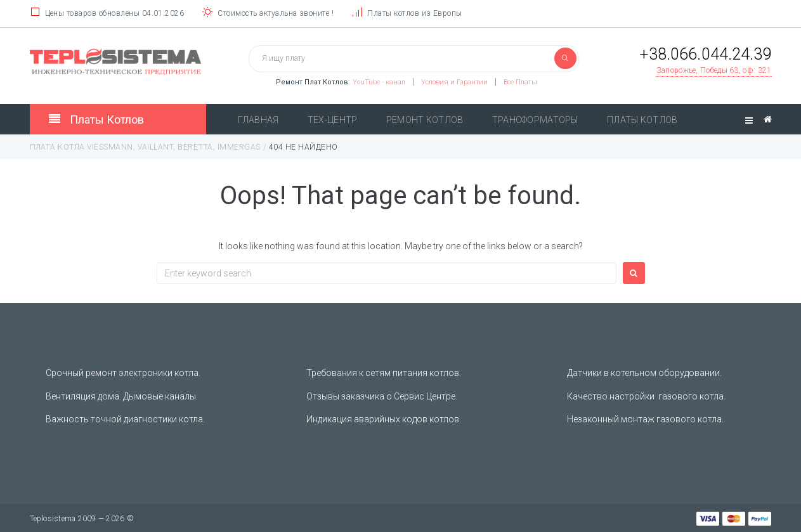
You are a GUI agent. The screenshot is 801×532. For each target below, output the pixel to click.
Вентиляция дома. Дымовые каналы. (122, 396)
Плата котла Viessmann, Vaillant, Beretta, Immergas (145, 147)
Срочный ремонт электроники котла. (123, 373)
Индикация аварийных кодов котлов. (384, 419)
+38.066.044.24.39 (706, 54)
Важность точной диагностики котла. (125, 419)
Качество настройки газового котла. (646, 396)
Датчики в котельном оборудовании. (644, 373)
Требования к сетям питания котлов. (384, 373)
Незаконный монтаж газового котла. (645, 419)
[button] (714, 71)
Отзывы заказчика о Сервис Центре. (382, 396)
